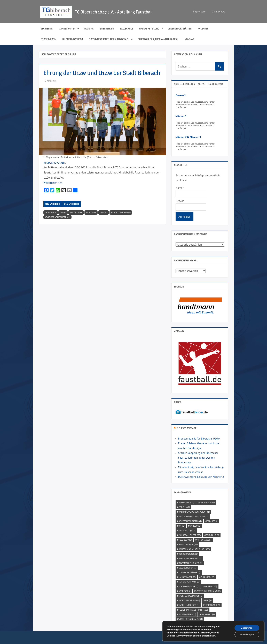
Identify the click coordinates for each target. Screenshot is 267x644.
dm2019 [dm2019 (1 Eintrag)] (195, 526)
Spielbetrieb (107, 29)
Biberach (51, 222)
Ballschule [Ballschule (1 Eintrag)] (186, 503)
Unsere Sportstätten (180, 29)
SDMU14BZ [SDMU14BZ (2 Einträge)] (210, 586)
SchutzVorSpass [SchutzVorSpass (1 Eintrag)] (189, 582)
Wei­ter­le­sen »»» (53, 192)
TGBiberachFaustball (58, 227)
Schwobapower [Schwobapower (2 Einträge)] (188, 586)
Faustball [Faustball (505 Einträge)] (187, 531)
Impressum (199, 12)
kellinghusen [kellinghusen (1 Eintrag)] (187, 568)
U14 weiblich (71, 214)
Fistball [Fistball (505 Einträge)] (204, 540)
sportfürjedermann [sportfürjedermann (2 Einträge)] (208, 591)
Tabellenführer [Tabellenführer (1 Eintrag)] (189, 605)
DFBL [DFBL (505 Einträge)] (212, 521)
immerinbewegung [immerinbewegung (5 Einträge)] (190, 558)
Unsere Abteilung (151, 29)
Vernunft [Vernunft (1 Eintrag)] (208, 614)
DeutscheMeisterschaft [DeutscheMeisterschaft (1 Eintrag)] (193, 517)
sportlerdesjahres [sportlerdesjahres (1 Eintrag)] (190, 596)
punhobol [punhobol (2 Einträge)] (208, 577)
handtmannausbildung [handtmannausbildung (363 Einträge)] (194, 549)
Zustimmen (246, 627)
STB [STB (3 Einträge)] (208, 600)
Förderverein (48, 39)
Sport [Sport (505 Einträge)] (184, 591)
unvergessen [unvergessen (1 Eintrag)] (187, 614)
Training (89, 29)
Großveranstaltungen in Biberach (111, 39)
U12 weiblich (53, 214)
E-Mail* (191, 205)
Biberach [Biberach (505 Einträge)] (207, 503)
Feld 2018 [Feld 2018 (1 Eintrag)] (212, 535)
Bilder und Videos (73, 39)
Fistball (92, 222)
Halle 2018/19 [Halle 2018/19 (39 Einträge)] (188, 544)
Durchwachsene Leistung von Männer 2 (201, 477)
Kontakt (190, 39)
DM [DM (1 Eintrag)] (182, 526)
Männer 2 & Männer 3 (188, 137)
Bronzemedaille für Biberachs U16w (199, 438)
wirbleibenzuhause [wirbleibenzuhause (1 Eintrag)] (191, 619)
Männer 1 (181, 116)
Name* (191, 192)
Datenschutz (218, 12)
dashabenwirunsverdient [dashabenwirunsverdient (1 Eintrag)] (194, 512)
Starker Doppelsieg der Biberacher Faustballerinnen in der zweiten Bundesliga (198, 458)
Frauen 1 (181, 95)
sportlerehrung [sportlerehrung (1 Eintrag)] (189, 600)
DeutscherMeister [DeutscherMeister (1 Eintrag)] (190, 521)
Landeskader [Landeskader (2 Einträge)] (187, 577)
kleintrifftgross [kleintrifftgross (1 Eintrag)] (189, 572)
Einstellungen (181, 632)
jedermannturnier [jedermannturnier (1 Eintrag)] (190, 563)
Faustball (77, 222)
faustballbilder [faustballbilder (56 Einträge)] (190, 535)
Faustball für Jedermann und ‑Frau (158, 39)
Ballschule (126, 29)
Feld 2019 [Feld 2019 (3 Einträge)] (185, 540)
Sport (104, 222)
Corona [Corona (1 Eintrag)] (184, 507)
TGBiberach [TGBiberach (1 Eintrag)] (212, 605)
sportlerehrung (122, 222)
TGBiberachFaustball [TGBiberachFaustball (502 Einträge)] (193, 610)
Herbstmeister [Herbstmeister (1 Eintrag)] (188, 554)
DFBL (64, 222)
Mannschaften (69, 29)
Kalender (203, 29)
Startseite (47, 29)
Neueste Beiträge (187, 428)
